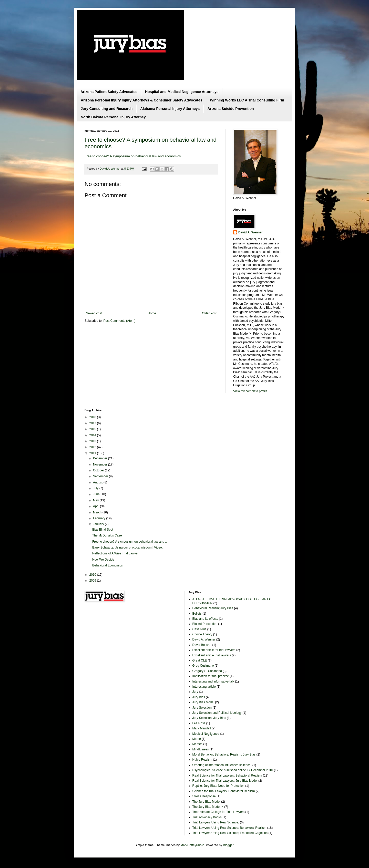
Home (152, 313)
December (101, 458)
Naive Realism (202, 760)
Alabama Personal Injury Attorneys (170, 109)
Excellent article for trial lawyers (214, 650)
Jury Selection (202, 708)
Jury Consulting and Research (107, 109)
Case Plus (199, 629)
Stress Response (204, 796)
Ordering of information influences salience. (222, 765)
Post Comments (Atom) (119, 321)
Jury (195, 692)
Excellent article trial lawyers (212, 655)
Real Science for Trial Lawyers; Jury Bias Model (225, 781)
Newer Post (94, 313)
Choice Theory (202, 634)
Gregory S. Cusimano (207, 671)
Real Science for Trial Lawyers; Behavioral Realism (227, 776)
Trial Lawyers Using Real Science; (216, 822)
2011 (93, 453)
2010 (93, 575)
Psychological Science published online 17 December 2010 (233, 770)
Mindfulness (201, 749)
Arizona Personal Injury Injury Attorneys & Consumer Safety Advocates (141, 100)
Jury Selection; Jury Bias (209, 718)
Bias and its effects (205, 619)
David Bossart (202, 645)
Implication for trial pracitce (211, 676)
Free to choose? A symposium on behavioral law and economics (133, 156)
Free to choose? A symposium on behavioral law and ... (130, 542)
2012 (93, 447)
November (101, 464)
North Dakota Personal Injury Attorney (113, 117)
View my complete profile (250, 391)
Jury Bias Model (203, 702)
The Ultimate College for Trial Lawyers (218, 812)
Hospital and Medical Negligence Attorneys (182, 92)
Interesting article (204, 687)
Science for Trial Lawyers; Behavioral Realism (224, 791)
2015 (93, 429)
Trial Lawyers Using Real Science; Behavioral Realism (229, 828)
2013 (93, 441)
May (96, 500)
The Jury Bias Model (206, 802)
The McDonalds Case (107, 535)
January (99, 524)
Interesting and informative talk (213, 681)
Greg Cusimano (203, 666)
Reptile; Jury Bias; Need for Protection (218, 786)
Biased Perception (205, 624)
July (96, 488)
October (99, 470)
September (101, 476)
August (98, 482)
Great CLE (200, 660)
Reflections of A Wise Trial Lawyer (115, 553)
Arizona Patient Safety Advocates (109, 92)
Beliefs (197, 614)
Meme (197, 739)
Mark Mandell (202, 728)
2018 (93, 417)
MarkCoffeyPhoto (192, 845)
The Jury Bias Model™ (208, 807)
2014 (93, 435)
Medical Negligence (206, 734)
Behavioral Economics (107, 565)
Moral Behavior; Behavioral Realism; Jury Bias (224, 755)
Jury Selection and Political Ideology (217, 713)
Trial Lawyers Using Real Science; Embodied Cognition (230, 833)
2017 (93, 423)
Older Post (209, 313)
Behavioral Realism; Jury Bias (213, 608)
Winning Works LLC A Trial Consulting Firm (247, 100)
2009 (93, 581)
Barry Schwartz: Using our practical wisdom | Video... (128, 547)
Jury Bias (199, 697)
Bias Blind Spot (103, 530)
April (96, 506)
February (100, 518)
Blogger (228, 845)
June (97, 494)
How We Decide (103, 560)
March (98, 512)
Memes (197, 744)
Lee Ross (199, 723)
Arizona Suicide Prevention (230, 109)
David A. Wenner (250, 232)
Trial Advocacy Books (207, 817)
